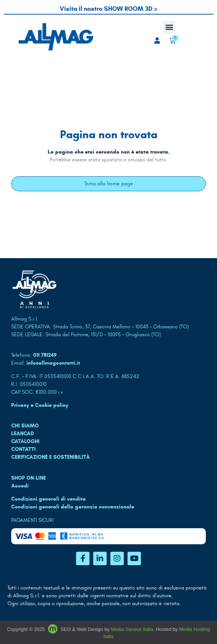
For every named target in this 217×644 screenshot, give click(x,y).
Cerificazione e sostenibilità (51, 457)
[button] (169, 27)
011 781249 (45, 355)
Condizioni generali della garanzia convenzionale (73, 507)
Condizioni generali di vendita (48, 499)
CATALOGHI (25, 441)
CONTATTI (23, 449)
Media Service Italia (132, 629)
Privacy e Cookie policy (40, 405)
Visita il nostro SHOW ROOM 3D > (108, 9)
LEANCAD (23, 434)
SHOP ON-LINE (29, 478)
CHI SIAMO (25, 426)
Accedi (20, 486)
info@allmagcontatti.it (53, 363)
